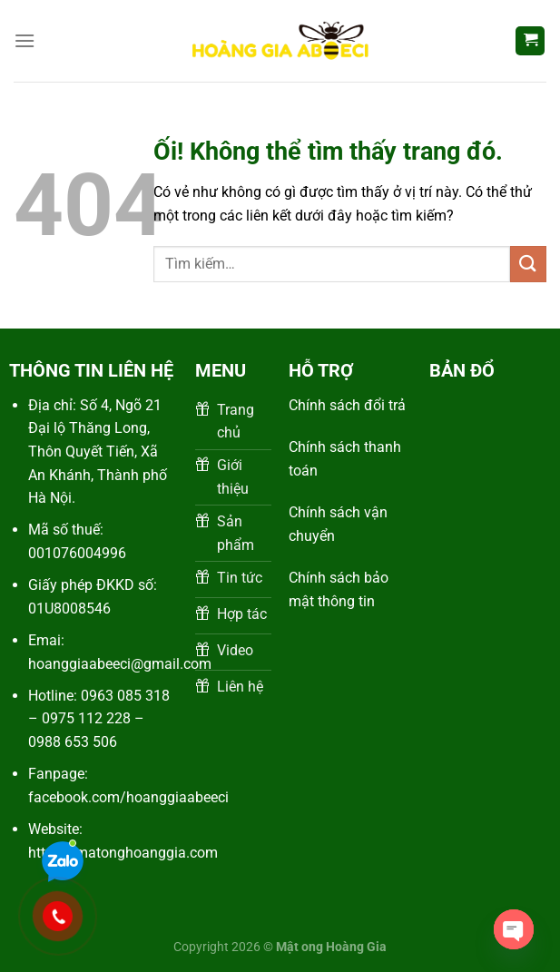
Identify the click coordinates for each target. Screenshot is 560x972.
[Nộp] (528, 264)
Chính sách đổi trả (347, 405)
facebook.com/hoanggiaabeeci (128, 797)
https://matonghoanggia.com (123, 853)
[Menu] (25, 40)
